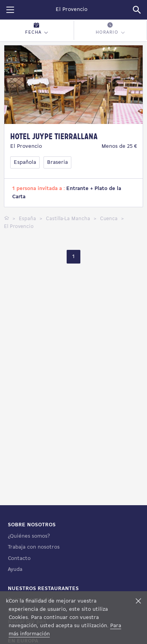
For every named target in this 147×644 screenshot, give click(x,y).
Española (25, 162)
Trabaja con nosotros (34, 547)
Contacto (19, 559)
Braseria (57, 162)
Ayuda (15, 570)
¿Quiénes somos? (29, 536)
